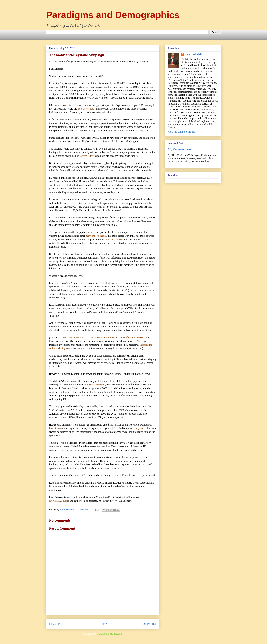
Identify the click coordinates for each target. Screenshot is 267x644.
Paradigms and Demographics (113, 15)
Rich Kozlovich (193, 54)
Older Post (149, 624)
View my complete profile (181, 132)
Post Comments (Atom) (109, 634)
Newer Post (56, 624)
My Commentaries (180, 149)
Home (103, 624)
